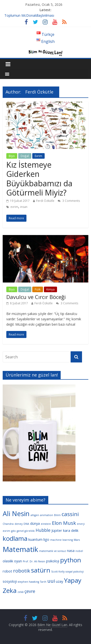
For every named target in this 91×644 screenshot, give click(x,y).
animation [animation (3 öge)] (47, 515)
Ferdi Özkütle (45, 201)
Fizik (38, 289)
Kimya (50, 289)
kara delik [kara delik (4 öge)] (71, 530)
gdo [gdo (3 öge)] (13, 531)
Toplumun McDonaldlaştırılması (29, 15)
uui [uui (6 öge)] (51, 581)
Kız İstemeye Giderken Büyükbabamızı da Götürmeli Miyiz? (39, 179)
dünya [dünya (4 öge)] (35, 523)
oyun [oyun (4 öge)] (18, 561)
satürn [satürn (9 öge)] (41, 570)
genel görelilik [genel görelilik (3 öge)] (26, 531)
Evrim (38, 156)
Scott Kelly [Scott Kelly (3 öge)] (58, 572)
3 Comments (69, 201)
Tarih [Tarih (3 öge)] (43, 582)
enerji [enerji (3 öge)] (81, 524)
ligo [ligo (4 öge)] (46, 539)
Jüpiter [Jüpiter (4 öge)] (57, 530)
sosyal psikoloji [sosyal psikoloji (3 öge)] (75, 572)
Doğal (25, 156)
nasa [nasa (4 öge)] (71, 550)
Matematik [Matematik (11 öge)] (20, 549)
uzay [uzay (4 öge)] (59, 581)
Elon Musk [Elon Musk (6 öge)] (64, 523)
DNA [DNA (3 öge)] (26, 524)
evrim (14, 207)
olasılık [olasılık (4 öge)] (8, 561)
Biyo (12, 156)
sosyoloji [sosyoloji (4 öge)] (10, 581)
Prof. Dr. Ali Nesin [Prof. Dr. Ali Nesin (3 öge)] (34, 561)
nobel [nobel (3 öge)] (79, 551)
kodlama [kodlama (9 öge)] (15, 538)
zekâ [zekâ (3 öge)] (21, 592)
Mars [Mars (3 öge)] (77, 540)
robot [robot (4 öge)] (7, 571)
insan (24, 207)
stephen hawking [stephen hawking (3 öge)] (28, 582)
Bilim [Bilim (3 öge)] (57, 515)
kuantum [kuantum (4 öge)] (35, 539)
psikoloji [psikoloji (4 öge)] (53, 561)
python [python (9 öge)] (71, 560)
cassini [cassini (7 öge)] (70, 514)
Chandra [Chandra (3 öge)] (8, 524)
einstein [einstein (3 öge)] (46, 524)
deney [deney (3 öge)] (19, 524)
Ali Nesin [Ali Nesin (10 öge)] (16, 513)
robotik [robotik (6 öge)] (22, 571)
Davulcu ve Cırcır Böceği (36, 297)
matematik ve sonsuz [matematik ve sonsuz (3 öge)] (53, 551)
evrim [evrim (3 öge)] (6, 531)
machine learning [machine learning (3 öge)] (62, 540)
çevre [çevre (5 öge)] (30, 591)
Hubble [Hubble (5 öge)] (43, 530)
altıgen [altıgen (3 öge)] (35, 515)
